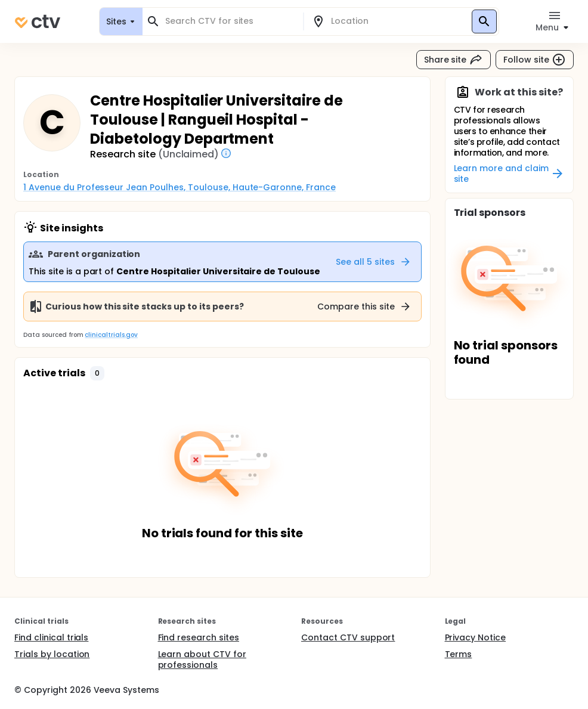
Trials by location (52, 654)
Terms (459, 654)
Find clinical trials (51, 637)
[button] (97, 373)
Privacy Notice (476, 637)
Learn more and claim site (510, 174)
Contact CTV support (348, 637)
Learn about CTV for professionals (202, 660)
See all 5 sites (374, 262)
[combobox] (230, 21)
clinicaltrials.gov (111, 335)
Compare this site (364, 306)
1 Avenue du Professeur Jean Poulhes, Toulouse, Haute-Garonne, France (180, 187)
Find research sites (199, 637)
